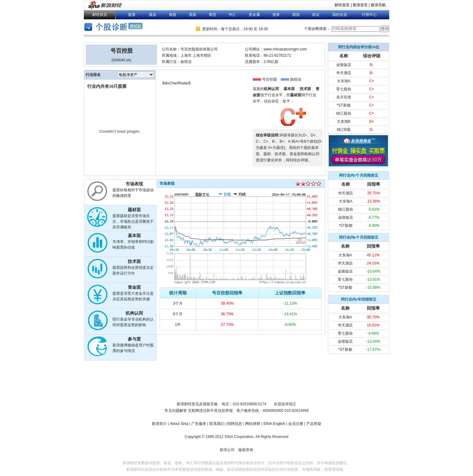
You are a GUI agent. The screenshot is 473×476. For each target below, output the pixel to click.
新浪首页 (360, 5)
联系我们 (217, 424)
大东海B (344, 121)
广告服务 (199, 424)
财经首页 (342, 5)
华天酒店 (344, 73)
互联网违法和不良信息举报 (210, 411)
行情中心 (369, 15)
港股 (173, 15)
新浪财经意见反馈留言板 (197, 404)
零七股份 (344, 89)
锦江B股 (344, 130)
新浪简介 (159, 424)
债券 (276, 15)
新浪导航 (378, 5)
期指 (296, 15)
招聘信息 (235, 424)
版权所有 (246, 450)
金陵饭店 (344, 65)
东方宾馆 (344, 97)
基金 (153, 15)
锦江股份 (344, 113)
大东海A (344, 81)
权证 (316, 15)
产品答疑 (314, 424)
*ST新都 (344, 105)
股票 (132, 15)
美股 (193, 15)
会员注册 (296, 424)
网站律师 (253, 424)
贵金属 (254, 15)
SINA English (274, 424)
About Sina (179, 424)
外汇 (232, 15)
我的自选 (340, 15)
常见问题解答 (176, 411)
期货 (213, 15)
